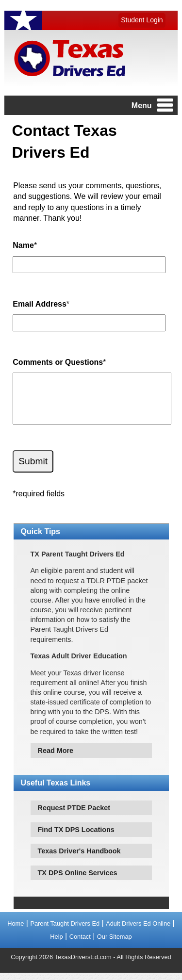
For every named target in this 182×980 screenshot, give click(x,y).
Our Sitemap (115, 944)
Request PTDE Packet (74, 815)
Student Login (142, 20)
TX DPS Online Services (78, 880)
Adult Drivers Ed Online (138, 931)
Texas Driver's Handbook (79, 858)
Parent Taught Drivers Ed (65, 931)
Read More (56, 758)
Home (16, 931)
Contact (80, 944)
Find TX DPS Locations (76, 837)
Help (56, 944)
